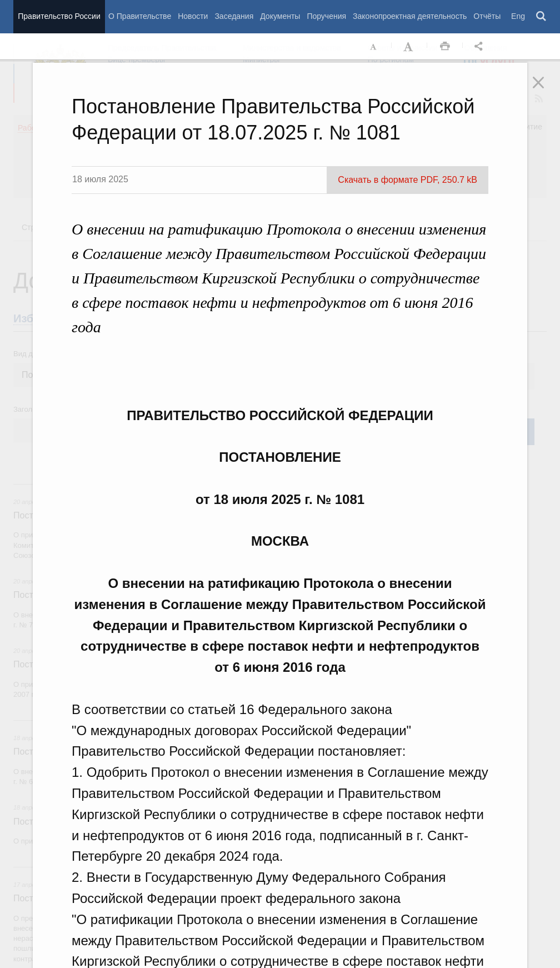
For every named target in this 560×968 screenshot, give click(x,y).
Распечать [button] (445, 47)
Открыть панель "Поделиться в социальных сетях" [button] (481, 47)
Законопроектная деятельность (410, 16)
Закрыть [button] (546, 90)
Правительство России (59, 16)
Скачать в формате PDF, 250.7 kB (407, 180)
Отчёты (487, 16)
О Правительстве (140, 16)
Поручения (326, 16)
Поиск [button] (542, 17)
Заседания (234, 16)
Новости (193, 16)
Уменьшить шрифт (374, 47)
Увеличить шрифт (409, 47)
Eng (518, 16)
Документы (280, 16)
